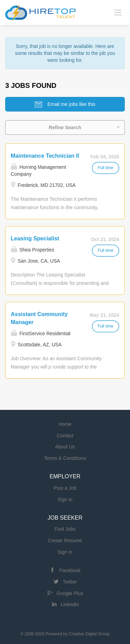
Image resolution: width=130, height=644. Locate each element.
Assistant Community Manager (39, 318)
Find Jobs (65, 529)
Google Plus (70, 593)
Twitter (70, 582)
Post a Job (65, 488)
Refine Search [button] (65, 127)
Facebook (70, 570)
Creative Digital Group (89, 634)
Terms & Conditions (65, 458)
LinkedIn (70, 604)
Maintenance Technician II (45, 156)
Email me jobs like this (71, 104)
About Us (65, 447)
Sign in (65, 499)
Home (65, 424)
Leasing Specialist (35, 238)
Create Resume (65, 540)
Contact (65, 436)
